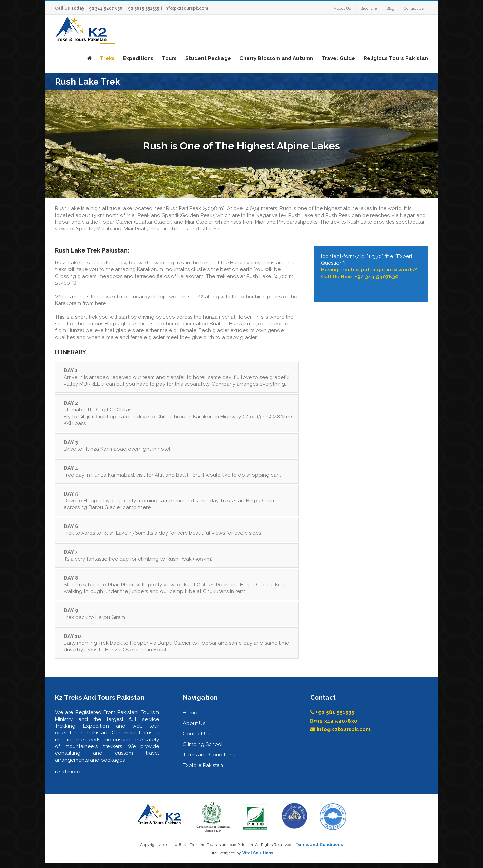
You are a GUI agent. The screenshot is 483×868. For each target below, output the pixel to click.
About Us (194, 723)
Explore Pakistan (203, 765)
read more (67, 772)
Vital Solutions (258, 853)
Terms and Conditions (209, 755)
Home (190, 713)
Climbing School (203, 744)
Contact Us (196, 734)
